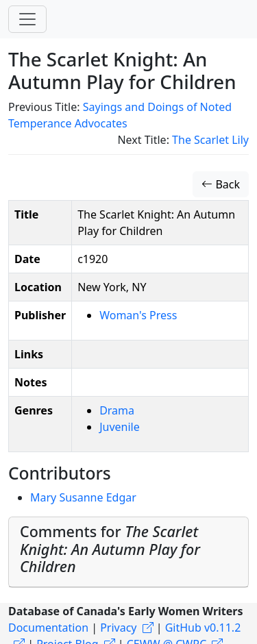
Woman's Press (138, 315)
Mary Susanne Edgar (83, 497)
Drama (117, 410)
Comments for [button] (110, 549)
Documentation (48, 628)
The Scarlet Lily (210, 140)
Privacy (118, 628)
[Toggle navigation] (27, 19)
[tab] (128, 552)
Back (221, 184)
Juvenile (120, 427)
